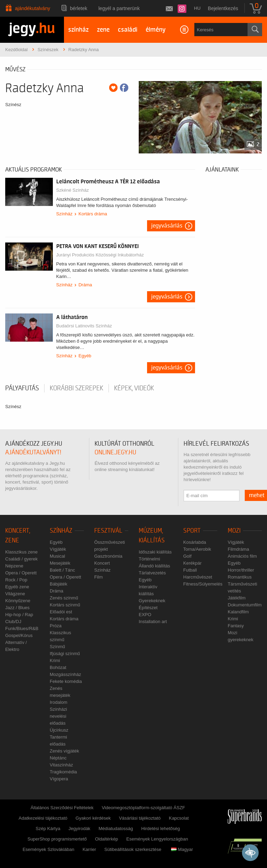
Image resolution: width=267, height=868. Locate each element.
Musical (57, 556)
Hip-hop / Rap (19, 615)
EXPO (145, 615)
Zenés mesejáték (60, 692)
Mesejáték (60, 563)
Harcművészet (198, 577)
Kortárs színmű (65, 605)
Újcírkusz (59, 730)
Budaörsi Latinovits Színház (84, 326)
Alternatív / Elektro (16, 646)
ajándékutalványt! (33, 452)
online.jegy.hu (115, 452)
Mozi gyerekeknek (241, 636)
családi (128, 30)
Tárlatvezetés (152, 573)
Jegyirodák (79, 829)
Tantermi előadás (58, 740)
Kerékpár (192, 563)
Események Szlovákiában (48, 849)
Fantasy (236, 626)
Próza (56, 626)
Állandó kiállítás (154, 566)
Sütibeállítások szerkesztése (133, 849)
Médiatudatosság (116, 829)
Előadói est (61, 612)
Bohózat (58, 667)
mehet (257, 495)
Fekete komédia (66, 681)
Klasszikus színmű (60, 636)
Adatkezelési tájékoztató (43, 818)
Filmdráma (238, 549)
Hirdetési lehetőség (160, 829)
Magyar (182, 849)
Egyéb (85, 356)
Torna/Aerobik (197, 549)
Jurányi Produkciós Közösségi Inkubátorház (100, 255)
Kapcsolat (179, 818)
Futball (190, 570)
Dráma (85, 285)
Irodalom (59, 702)
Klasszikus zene (21, 552)
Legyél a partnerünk (119, 8)
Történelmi (149, 559)
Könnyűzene (18, 601)
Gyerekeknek (152, 601)
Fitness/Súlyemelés (203, 584)
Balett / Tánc (62, 570)
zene (103, 30)
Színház (64, 214)
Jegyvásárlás (167, 226)
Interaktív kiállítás (148, 590)
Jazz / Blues (17, 608)
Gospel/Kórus (19, 635)
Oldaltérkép (106, 839)
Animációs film (242, 556)
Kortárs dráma (93, 214)
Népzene (14, 566)
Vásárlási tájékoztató (140, 818)
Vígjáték (58, 549)
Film (99, 577)
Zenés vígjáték (64, 751)
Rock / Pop (16, 580)
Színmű (57, 647)
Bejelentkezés (223, 8)
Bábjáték (59, 584)
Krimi (55, 660)
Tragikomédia (63, 772)
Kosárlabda (195, 542)
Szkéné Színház (73, 190)
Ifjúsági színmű (65, 654)
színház (78, 30)
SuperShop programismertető (57, 839)
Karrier (89, 849)
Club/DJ (13, 622)
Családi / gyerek (21, 559)
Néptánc (58, 758)
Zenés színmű (64, 598)
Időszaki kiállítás (155, 552)
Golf (187, 556)
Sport (192, 531)
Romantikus (240, 577)
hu (197, 8)
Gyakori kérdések (93, 818)
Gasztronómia (108, 556)
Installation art (153, 622)
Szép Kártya (48, 829)
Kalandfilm (238, 612)
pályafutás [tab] (22, 388)
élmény (156, 30)
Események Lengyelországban (157, 839)
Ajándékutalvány (33, 8)
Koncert (102, 563)
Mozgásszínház (65, 674)
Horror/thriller (241, 570)
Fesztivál (108, 531)
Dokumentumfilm (245, 605)
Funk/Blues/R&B (22, 628)
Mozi (234, 531)
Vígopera (59, 779)
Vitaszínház (61, 765)
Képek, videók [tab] (134, 388)
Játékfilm (237, 598)
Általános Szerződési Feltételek (62, 808)
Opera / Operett (21, 573)
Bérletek (79, 8)
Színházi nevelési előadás (58, 716)
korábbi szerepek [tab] (76, 388)
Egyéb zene (17, 587)
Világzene (15, 594)
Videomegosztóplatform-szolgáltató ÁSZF (144, 808)
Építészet (148, 608)
